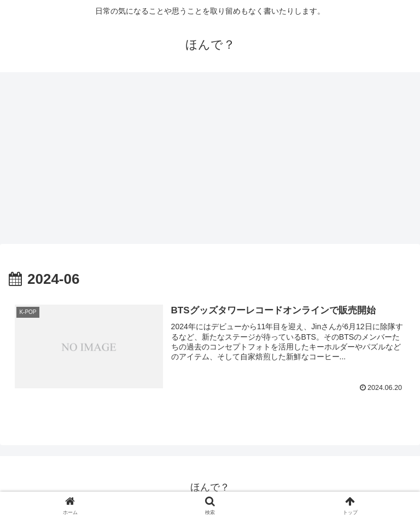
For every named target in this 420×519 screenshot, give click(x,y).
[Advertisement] (210, 162)
